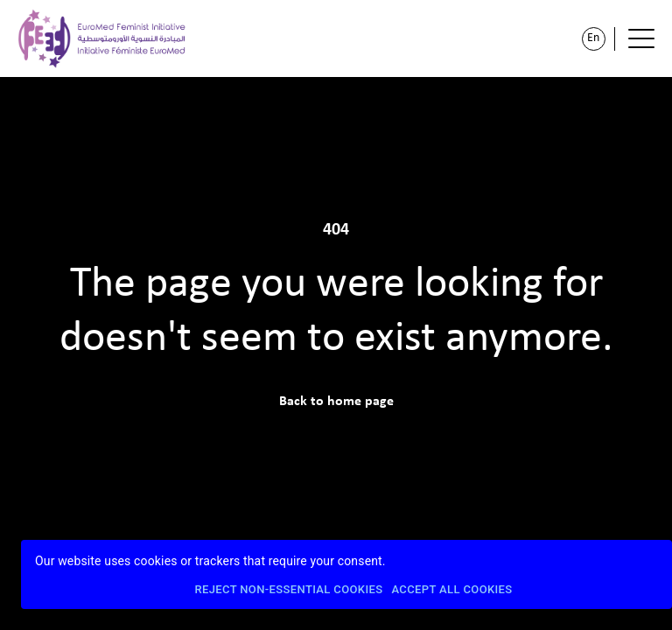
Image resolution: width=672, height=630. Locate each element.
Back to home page (336, 402)
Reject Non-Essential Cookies (288, 590)
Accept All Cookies (451, 590)
